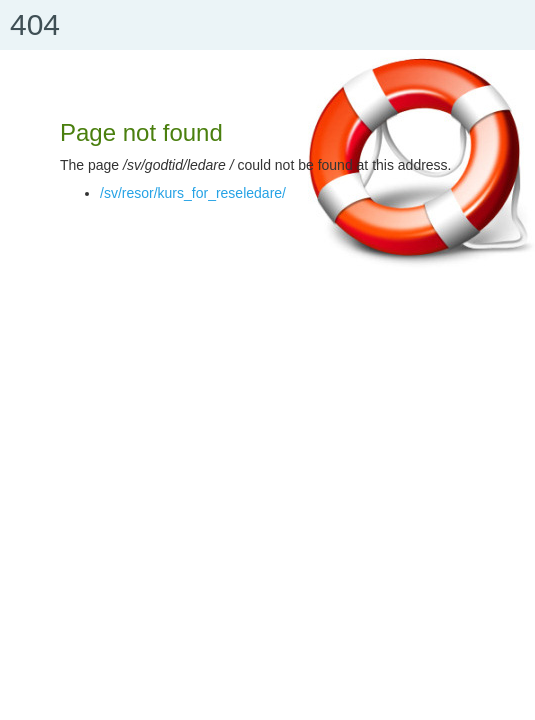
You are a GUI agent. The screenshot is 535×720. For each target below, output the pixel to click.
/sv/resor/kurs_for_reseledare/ (193, 193)
